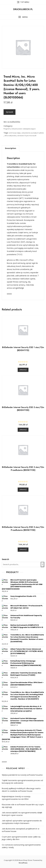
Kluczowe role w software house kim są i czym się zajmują (23, 806)
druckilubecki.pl (23, 9)
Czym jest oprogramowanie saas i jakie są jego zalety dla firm (21, 838)
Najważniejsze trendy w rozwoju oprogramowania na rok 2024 (16, 798)
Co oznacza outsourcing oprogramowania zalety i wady (21, 846)
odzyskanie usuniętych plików (33, 133)
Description (11, 148)
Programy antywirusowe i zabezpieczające (20, 129)
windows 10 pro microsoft (27, 136)
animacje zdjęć (15, 133)
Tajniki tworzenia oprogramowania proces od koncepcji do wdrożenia (22, 782)
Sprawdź (10, 112)
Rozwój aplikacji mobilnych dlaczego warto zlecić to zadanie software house (21, 790)
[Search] (42, 564)
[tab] (11, 148)
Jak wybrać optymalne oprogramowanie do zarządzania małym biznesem (22, 822)
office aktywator (10, 136)
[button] (23, 17)
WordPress (23, 863)
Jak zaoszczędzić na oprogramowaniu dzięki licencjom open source (22, 814)
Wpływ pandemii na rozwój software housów (22, 775)
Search (5, 559)
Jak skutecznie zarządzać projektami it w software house (21, 830)
